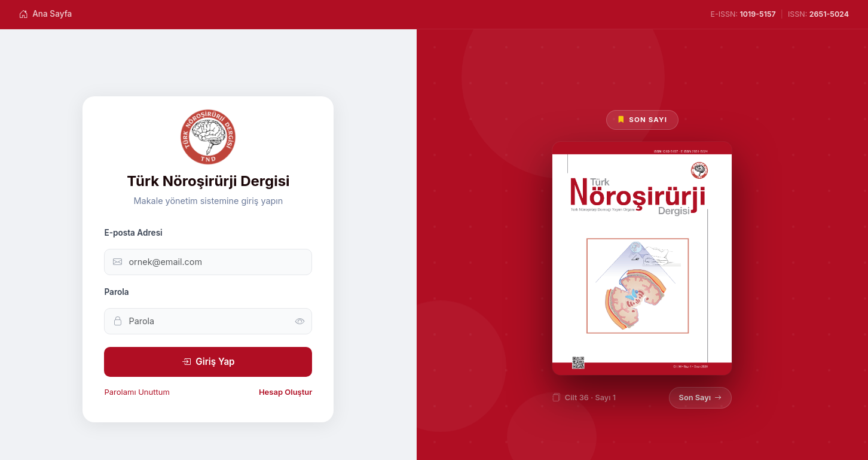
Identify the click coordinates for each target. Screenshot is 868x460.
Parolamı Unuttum (137, 392)
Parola (116, 292)
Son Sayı (701, 398)
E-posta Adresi (133, 233)
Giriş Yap (208, 362)
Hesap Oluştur (286, 392)
